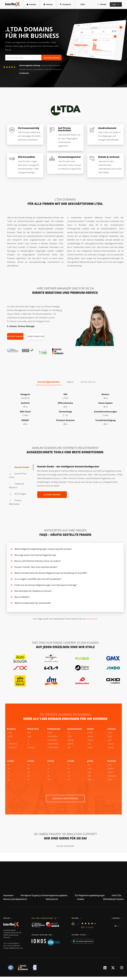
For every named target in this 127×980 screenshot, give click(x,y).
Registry (70, 382)
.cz (8, 783)
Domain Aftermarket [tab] (15, 502)
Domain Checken (52, 58)
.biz (89, 768)
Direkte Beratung (35, 336)
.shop (10, 736)
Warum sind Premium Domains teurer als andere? (38, 561)
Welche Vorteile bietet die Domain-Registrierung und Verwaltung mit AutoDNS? (51, 573)
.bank (50, 736)
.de (29, 768)
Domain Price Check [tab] (18, 475)
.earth (90, 751)
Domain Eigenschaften (49, 382)
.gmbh (10, 740)
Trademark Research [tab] (17, 486)
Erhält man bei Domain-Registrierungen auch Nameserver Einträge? (46, 585)
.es (28, 775)
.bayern (111, 772)
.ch (8, 775)
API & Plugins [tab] (18, 494)
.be (109, 775)
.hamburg (112, 779)
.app (29, 740)
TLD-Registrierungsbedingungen (90, 899)
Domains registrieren (65, 802)
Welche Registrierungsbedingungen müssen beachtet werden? (43, 549)
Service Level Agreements (16, 902)
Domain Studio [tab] (19, 467)
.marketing (52, 743)
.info (89, 783)
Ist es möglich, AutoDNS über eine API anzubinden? (38, 579)
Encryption (67, 4)
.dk (28, 772)
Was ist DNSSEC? (22, 597)
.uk (69, 775)
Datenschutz (52, 902)
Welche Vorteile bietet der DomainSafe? (33, 603)
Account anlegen (15, 336)
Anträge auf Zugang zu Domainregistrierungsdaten (44, 899)
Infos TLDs (116, 899)
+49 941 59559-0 (13, 947)
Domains (33, 4)
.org (89, 775)
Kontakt (101, 4)
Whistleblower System (113, 902)
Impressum (9, 899)
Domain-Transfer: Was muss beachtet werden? (36, 567)
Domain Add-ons (88, 382)
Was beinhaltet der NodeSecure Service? (33, 591)
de (117, 929)
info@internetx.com (16, 951)
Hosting (49, 4)
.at (8, 768)
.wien (110, 783)
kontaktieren (92, 619)
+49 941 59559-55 (13, 949)
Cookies (80, 902)
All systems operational (83, 945)
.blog (109, 740)
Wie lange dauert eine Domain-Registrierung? (35, 555)
